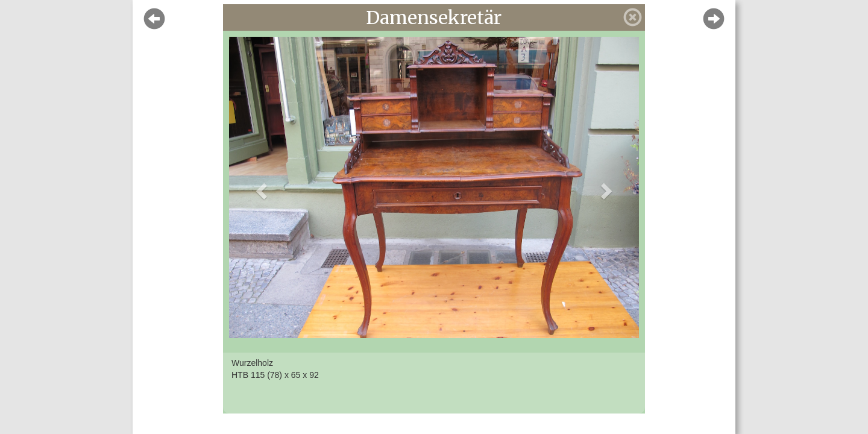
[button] (260, 187)
